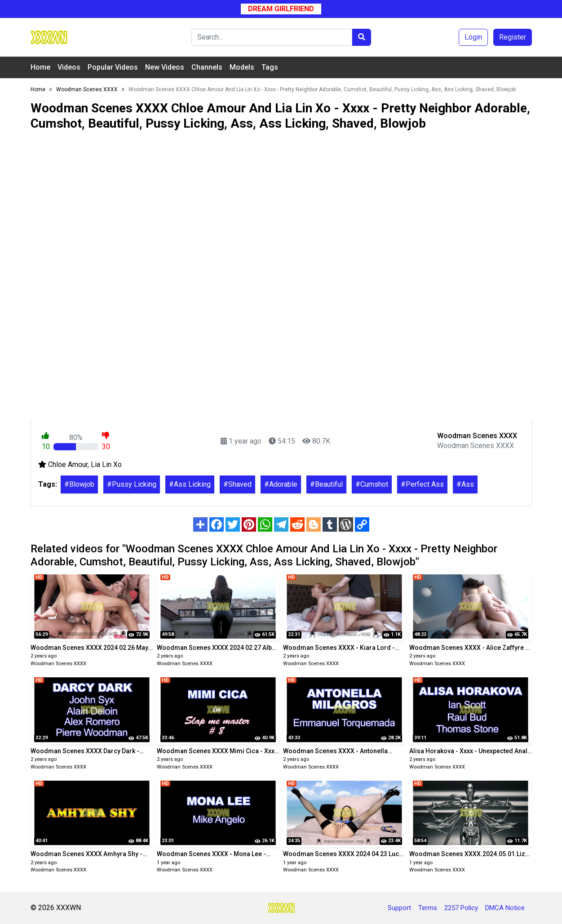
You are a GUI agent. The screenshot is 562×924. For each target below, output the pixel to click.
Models (242, 67)
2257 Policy (461, 908)
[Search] (272, 37)
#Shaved (237, 484)
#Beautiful (326, 484)
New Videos (165, 67)
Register (513, 37)
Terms (428, 908)
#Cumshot (372, 484)
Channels (207, 67)
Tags (270, 67)
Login (473, 37)
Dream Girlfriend (281, 9)
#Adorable (281, 484)
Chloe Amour (68, 464)
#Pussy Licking (132, 484)
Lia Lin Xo (106, 464)
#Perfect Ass (422, 484)
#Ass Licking (190, 484)
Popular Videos (113, 67)
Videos (69, 67)
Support (399, 908)
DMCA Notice (505, 908)
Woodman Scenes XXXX (58, 664)
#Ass (465, 484)
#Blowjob (79, 484)
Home (40, 67)
